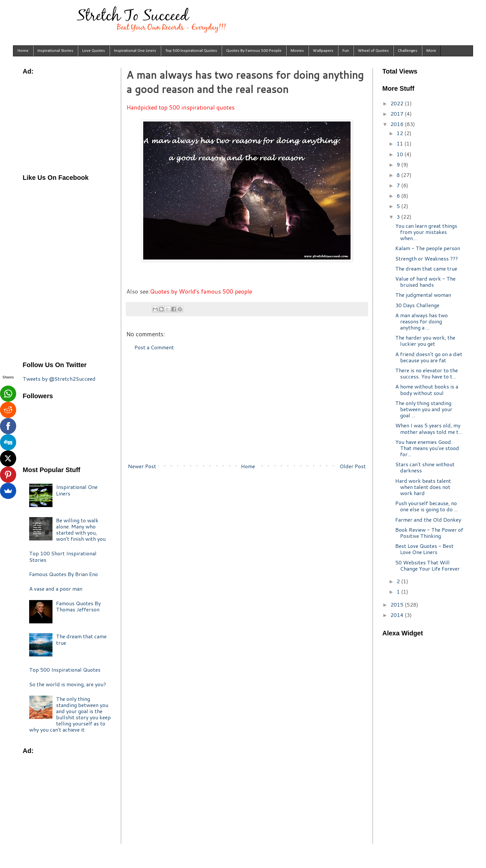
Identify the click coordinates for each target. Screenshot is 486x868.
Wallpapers (323, 51)
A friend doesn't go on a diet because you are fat (429, 357)
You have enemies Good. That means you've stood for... (427, 448)
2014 (398, 615)
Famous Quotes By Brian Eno (64, 574)
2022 (398, 103)
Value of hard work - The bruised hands (425, 282)
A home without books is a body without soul (427, 389)
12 (400, 133)
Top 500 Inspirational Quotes (191, 51)
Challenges (408, 51)
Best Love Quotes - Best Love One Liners (424, 549)
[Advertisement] (247, 407)
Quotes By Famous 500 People (254, 51)
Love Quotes (94, 51)
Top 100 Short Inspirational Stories (63, 556)
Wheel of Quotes (373, 51)
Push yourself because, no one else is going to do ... (427, 506)
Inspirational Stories (55, 51)
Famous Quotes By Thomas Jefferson (78, 606)
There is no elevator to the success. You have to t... (427, 373)
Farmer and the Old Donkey (428, 520)
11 (400, 143)
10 (400, 154)
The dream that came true (81, 639)
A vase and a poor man (56, 589)
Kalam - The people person (428, 248)
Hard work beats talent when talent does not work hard (423, 487)
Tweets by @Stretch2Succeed (59, 379)
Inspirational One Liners (135, 51)
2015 (398, 604)
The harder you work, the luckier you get (425, 341)
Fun (346, 51)
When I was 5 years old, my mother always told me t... (429, 428)
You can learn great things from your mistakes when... (426, 232)
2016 (398, 124)
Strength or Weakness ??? (427, 258)
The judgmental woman (423, 295)
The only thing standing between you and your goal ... (424, 409)
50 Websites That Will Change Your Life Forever (428, 565)
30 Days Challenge (417, 305)
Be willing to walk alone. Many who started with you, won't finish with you (81, 530)
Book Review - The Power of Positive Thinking (429, 533)
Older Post (353, 466)
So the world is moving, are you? (68, 684)
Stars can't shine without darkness (425, 467)
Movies (297, 51)
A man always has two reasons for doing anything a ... (422, 321)
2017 (398, 114)
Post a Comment (154, 347)
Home (23, 51)
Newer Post (142, 466)
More (431, 51)
